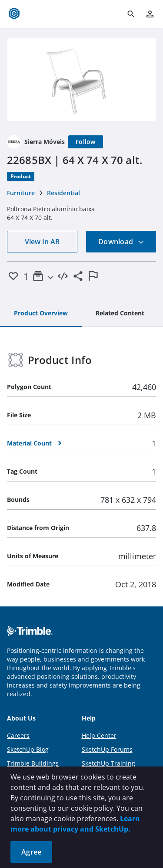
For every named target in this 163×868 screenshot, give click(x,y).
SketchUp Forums (107, 749)
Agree (31, 852)
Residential (63, 193)
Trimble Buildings (33, 763)
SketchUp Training (108, 763)
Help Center (99, 735)
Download (121, 242)
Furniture (21, 193)
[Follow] (86, 142)
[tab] (41, 314)
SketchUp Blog (28, 749)
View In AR (42, 242)
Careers (18, 735)
